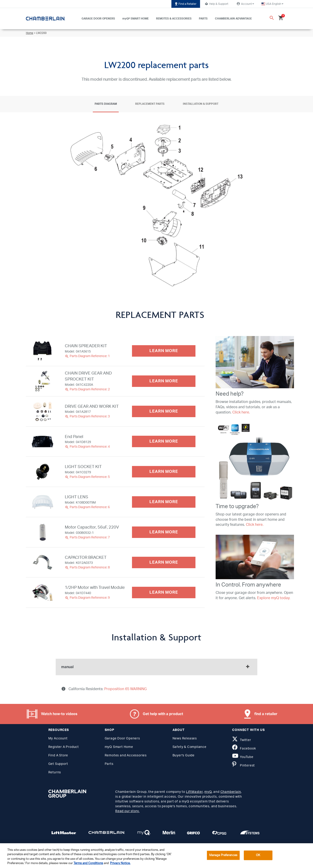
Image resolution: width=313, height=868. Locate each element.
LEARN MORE (164, 351)
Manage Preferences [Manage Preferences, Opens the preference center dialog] (223, 855)
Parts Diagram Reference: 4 (87, 447)
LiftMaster (194, 792)
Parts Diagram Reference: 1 (87, 356)
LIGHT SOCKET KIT (83, 467)
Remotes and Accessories (126, 755)
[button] (272, 4)
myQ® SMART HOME (136, 19)
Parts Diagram (106, 104)
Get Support (58, 764)
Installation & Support (201, 104)
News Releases (185, 738)
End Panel (74, 437)
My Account (58, 738)
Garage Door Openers (122, 738)
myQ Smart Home (119, 747)
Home (30, 33)
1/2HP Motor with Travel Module (95, 588)
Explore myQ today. (274, 598)
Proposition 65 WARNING (125, 689)
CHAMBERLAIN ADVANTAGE (233, 19)
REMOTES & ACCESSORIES (174, 19)
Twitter (242, 740)
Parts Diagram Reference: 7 (87, 537)
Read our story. (127, 811)
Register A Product (64, 747)
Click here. (241, 412)
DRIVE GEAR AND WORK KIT (92, 407)
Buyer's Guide (184, 755)
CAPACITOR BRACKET (86, 558)
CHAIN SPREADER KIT (86, 346)
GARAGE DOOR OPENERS (98, 19)
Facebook (244, 749)
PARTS (203, 19)
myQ (208, 792)
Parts (109, 764)
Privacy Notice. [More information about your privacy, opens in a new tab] (120, 863)
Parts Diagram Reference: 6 (87, 507)
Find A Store (58, 755)
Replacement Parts (150, 104)
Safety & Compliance (189, 747)
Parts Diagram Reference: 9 (87, 598)
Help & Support (216, 4)
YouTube (243, 757)
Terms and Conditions (88, 863)
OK (258, 855)
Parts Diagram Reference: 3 (87, 416)
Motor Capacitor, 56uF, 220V (92, 527)
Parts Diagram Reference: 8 (87, 568)
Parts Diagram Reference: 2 (87, 389)
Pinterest (243, 766)
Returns (55, 772)
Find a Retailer (186, 4)
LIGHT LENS (77, 497)
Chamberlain (231, 792)
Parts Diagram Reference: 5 (87, 477)
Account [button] (245, 4)
